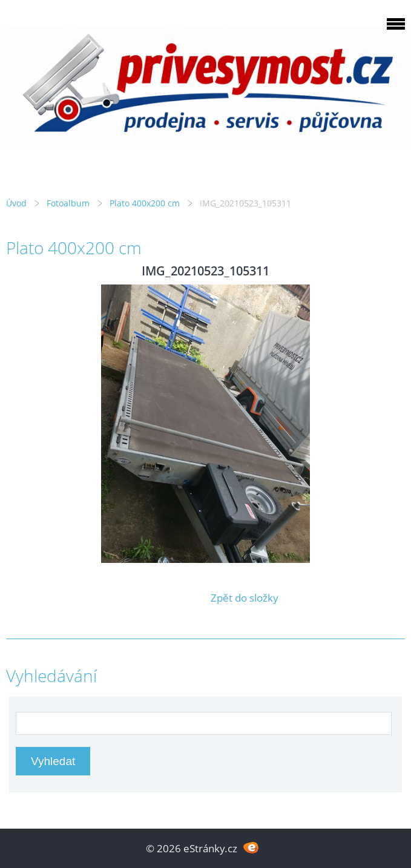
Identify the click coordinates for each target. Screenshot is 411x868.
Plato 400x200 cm (145, 203)
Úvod (16, 203)
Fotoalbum (68, 203)
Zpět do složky (245, 598)
